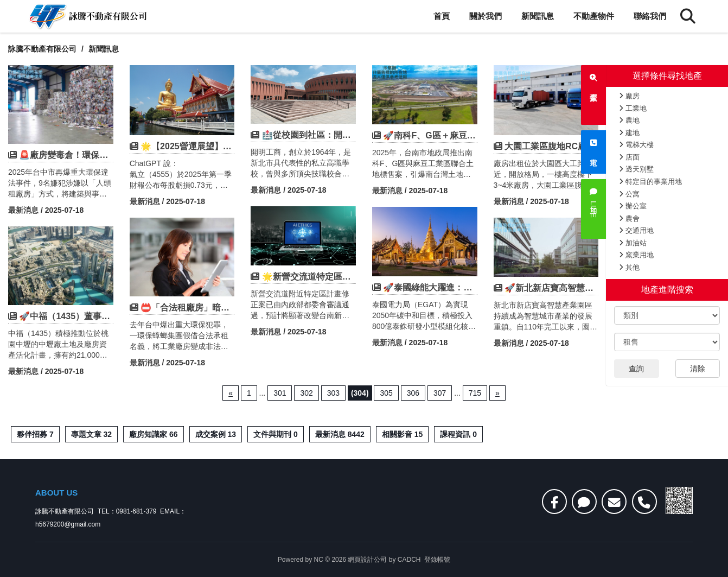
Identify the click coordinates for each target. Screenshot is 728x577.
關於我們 (486, 16)
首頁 (442, 16)
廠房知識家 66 (153, 434)
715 (475, 393)
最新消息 (23, 210)
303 (333, 393)
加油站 (633, 243)
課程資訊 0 (458, 434)
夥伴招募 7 (35, 434)
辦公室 (633, 206)
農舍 (629, 218)
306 (413, 393)
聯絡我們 (650, 16)
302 (306, 393)
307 (440, 393)
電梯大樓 (636, 145)
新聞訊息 (538, 16)
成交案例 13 (216, 434)
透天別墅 (636, 169)
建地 (629, 133)
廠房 (629, 96)
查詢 (636, 369)
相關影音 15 (402, 434)
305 (386, 393)
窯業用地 (636, 255)
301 (280, 393)
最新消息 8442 (340, 434)
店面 (629, 157)
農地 (629, 120)
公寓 (629, 194)
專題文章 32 (91, 434)
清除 (698, 369)
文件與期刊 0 (276, 434)
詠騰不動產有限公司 (42, 49)
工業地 (633, 108)
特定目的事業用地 (650, 182)
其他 (629, 267)
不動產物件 (594, 16)
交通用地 (636, 230)
